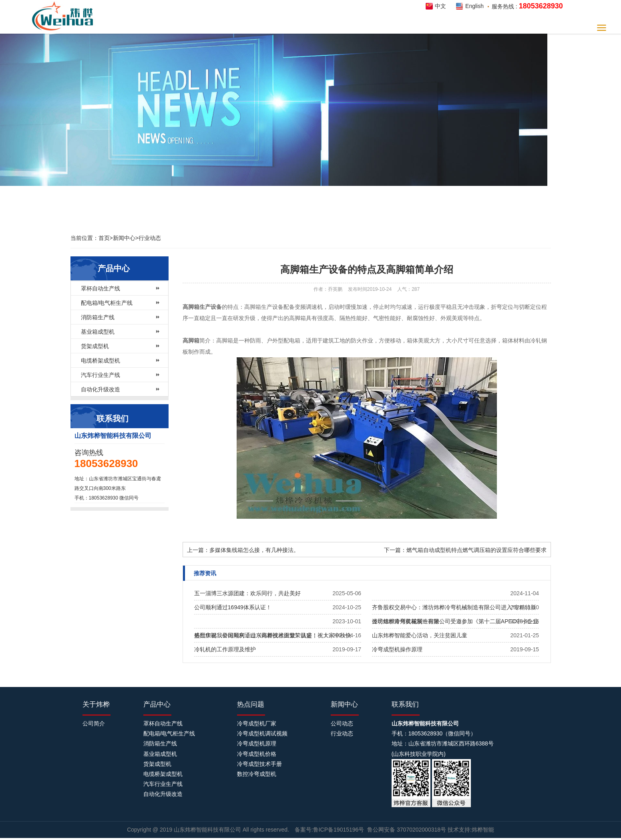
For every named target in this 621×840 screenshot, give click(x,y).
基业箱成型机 (98, 332)
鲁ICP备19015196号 (339, 830)
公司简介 (94, 723)
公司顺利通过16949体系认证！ (233, 607)
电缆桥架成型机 (100, 361)
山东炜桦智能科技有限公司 (208, 830)
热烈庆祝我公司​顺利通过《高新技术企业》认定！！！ (261, 635)
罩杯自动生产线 (100, 288)
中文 (440, 6)
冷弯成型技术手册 (259, 764)
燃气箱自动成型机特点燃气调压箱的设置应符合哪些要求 (476, 550)
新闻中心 (124, 238)
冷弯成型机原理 (257, 743)
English (474, 6)
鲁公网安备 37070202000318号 (407, 830)
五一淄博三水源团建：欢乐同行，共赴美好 (247, 593)
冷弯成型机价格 (257, 754)
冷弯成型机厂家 (257, 723)
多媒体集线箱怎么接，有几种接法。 (254, 550)
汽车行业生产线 (100, 375)
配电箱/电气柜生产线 (107, 303)
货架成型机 (95, 346)
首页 (104, 238)
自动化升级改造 (100, 389)
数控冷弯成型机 (257, 774)
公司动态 (342, 723)
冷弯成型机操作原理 (397, 649)
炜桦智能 (65, 16)
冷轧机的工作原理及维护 (225, 649)
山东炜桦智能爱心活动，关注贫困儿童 (420, 635)
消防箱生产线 (98, 317)
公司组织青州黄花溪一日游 (406, 621)
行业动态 (150, 238)
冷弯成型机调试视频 (262, 733)
